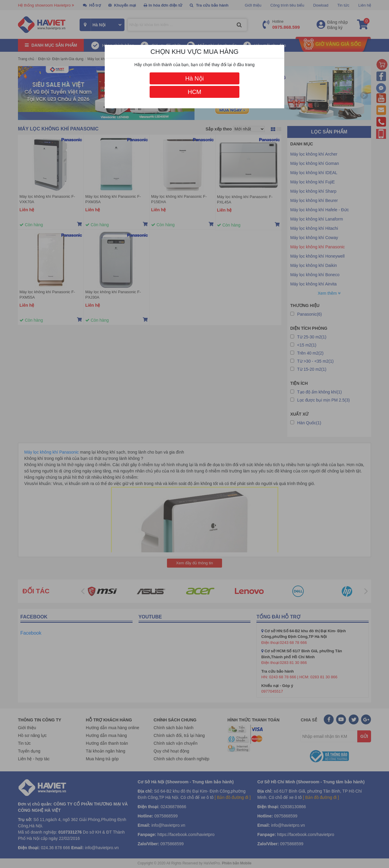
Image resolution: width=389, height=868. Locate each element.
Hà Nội (194, 78)
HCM (194, 92)
